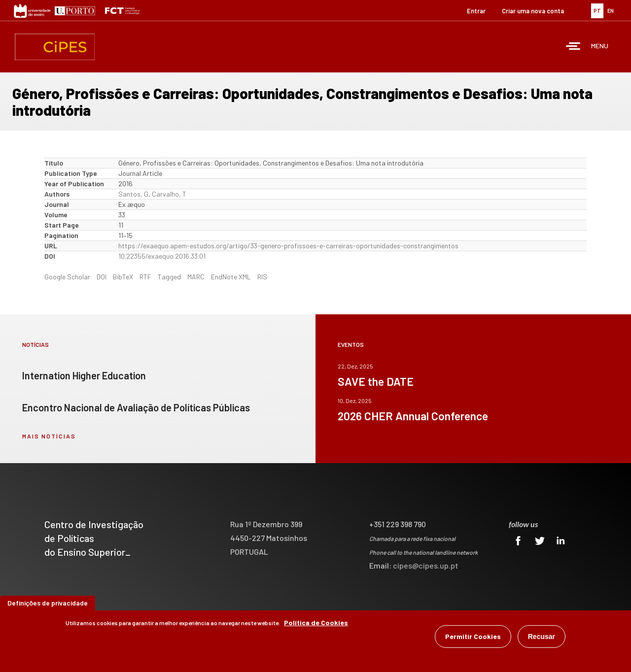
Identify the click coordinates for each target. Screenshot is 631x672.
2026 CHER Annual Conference (413, 416)
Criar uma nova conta (533, 11)
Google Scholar (67, 277)
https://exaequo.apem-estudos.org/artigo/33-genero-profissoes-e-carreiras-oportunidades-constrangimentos (288, 246)
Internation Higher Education (84, 375)
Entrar (476, 11)
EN (611, 11)
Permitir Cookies (473, 638)
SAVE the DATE (376, 381)
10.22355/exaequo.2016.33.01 (162, 256)
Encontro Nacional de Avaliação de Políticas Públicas (136, 407)
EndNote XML (231, 277)
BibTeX (123, 277)
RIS (262, 277)
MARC (196, 277)
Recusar (542, 638)
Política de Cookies (316, 624)
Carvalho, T (169, 194)
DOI (102, 277)
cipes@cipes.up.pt (426, 565)
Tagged (169, 277)
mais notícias (49, 436)
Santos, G (133, 194)
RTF (145, 277)
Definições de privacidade (48, 604)
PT (597, 11)
